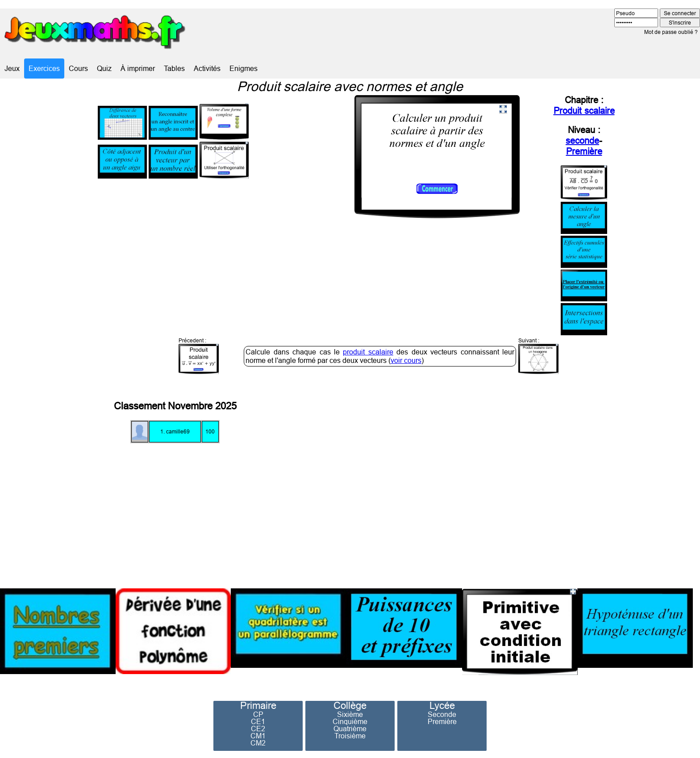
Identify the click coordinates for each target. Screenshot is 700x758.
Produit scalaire (584, 110)
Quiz (104, 68)
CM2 (258, 743)
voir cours (406, 360)
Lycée (442, 706)
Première (584, 151)
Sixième (350, 714)
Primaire (258, 706)
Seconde (442, 714)
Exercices (44, 68)
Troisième (350, 736)
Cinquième (350, 721)
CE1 (258, 721)
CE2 (258, 729)
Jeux (12, 68)
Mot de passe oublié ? (671, 32)
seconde (582, 140)
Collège (350, 706)
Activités (207, 68)
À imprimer (138, 68)
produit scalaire (368, 352)
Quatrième (350, 729)
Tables (174, 68)
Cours (78, 68)
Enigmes (244, 68)
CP (258, 714)
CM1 (258, 736)
